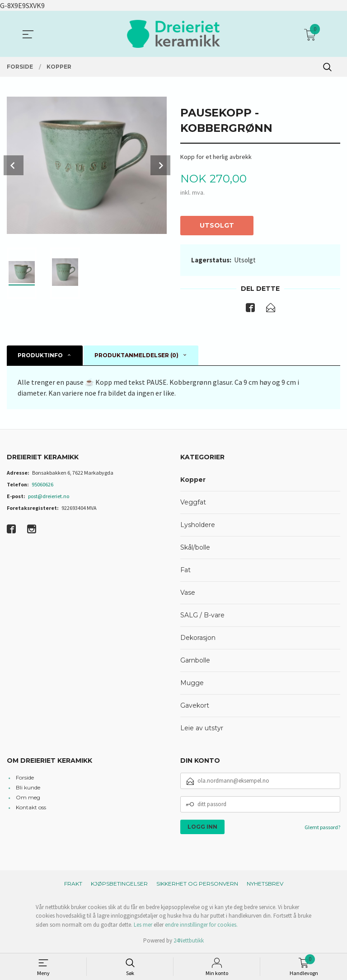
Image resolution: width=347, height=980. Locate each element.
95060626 (42, 485)
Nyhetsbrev (265, 884)
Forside (25, 778)
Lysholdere (198, 525)
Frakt (73, 884)
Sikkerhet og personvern (197, 884)
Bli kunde (28, 788)
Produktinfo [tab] (40, 356)
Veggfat (193, 503)
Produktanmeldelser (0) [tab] (136, 356)
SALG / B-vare (202, 616)
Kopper (193, 480)
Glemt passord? (322, 828)
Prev (14, 165)
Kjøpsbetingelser (119, 884)
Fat (185, 570)
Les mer (143, 925)
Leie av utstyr (202, 728)
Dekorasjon (198, 638)
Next (160, 165)
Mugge (192, 683)
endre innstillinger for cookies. (201, 925)
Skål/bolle (195, 548)
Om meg (28, 798)
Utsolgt (217, 225)
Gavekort (195, 706)
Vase (188, 593)
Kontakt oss (31, 808)
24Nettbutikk (189, 941)
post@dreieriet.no (49, 497)
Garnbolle (195, 661)
